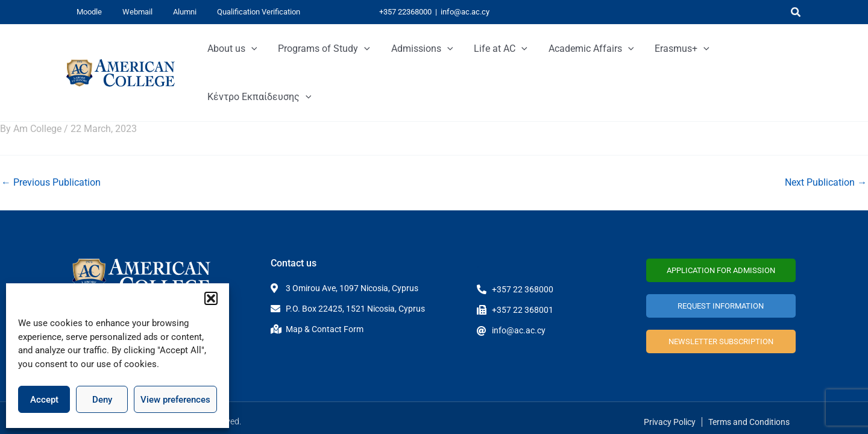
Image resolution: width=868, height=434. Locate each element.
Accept (44, 400)
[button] (211, 298)
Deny (102, 400)
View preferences (175, 400)
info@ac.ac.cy (465, 12)
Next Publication (826, 134)
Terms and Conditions (749, 414)
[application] (266, 49)
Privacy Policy (670, 414)
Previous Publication (51, 134)
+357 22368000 (405, 12)
